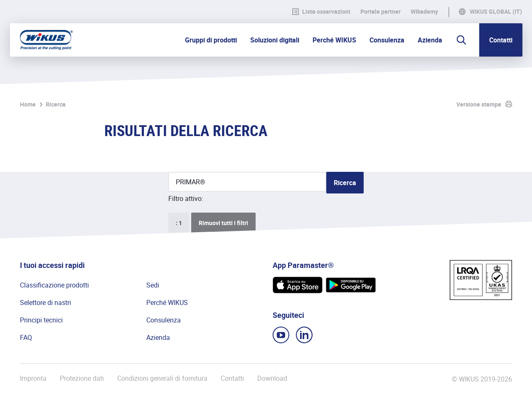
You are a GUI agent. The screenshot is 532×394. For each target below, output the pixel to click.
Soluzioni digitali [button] (275, 40)
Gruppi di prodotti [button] (211, 40)
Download (272, 378)
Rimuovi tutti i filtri (223, 223)
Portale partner (381, 12)
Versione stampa (479, 104)
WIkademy (424, 12)
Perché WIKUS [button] (334, 40)
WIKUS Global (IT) (496, 12)
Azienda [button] (430, 40)
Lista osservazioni (321, 12)
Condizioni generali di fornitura (162, 378)
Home (28, 104)
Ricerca (56, 104)
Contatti (501, 40)
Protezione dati (82, 378)
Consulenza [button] (387, 40)
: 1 (179, 223)
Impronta (33, 378)
